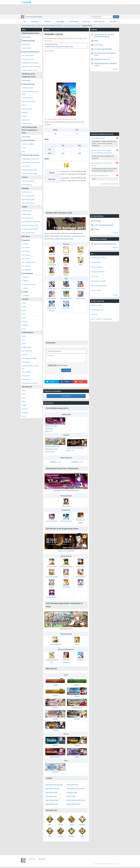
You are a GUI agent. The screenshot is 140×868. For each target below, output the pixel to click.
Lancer (24, 310)
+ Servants (112, 21)
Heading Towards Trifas (29, 170)
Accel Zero (86, 21)
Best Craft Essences (28, 203)
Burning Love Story (28, 59)
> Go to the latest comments (109, 184)
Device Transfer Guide (98, 138)
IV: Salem (25, 288)
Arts (23, 340)
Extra (24, 329)
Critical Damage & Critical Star (30, 367)
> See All (115, 69)
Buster (24, 344)
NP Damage (26, 362)
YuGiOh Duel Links (97, 310)
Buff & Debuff (26, 372)
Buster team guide (51, 793)
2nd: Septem (26, 251)
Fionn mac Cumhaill (28, 101)
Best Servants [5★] (28, 196)
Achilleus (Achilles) (28, 144)
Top (24, 21)
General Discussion (28, 181)
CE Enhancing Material (29, 383)
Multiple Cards (27, 347)
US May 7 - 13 (77, 463)
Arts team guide (72, 793)
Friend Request (27, 185)
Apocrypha (60, 21)
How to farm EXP (73, 786)
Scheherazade (96, 262)
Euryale (24, 116)
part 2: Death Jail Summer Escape (62, 239)
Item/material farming (52, 790)
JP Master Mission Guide (30, 229)
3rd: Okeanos (26, 255)
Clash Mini (94, 314)
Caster (24, 318)
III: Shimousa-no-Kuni (29, 284)
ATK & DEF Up (27, 351)
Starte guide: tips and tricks (54, 786)
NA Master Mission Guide (30, 225)
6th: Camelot (26, 266)
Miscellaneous (26, 379)
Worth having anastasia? (99, 286)
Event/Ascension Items (98, 258)
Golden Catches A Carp (30, 70)
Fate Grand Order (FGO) (34, 17)
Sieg (23, 151)
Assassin (25, 321)
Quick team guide (51, 797)
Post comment (66, 371)
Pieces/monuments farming (76, 790)
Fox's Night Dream (28, 55)
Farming (47, 21)
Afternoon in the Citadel (30, 174)
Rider (24, 314)
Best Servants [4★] (28, 199)
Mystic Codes (71, 797)
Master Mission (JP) (52, 805)
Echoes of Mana (96, 305)
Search (116, 17)
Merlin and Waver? (97, 267)
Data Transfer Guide (52, 801)
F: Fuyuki (25, 244)
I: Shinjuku (25, 277)
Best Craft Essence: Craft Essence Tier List (50, 26)
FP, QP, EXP (26, 376)
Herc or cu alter (96, 290)
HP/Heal (25, 355)
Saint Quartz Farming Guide (76, 801)
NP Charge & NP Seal (29, 358)
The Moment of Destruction (31, 162)
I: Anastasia (26, 295)
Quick (24, 336)
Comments (34, 21)
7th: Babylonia (26, 270)
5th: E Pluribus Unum (29, 262)
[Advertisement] (70, 9)
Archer (24, 307)
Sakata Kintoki (27, 48)
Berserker (25, 325)
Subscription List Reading (30, 63)
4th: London (26, 259)
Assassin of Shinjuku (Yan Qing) (30, 93)
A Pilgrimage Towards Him (30, 159)
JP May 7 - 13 (55, 463)
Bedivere (25, 112)
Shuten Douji (26, 44)
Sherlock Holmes (27, 88)
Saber (24, 303)
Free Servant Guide (28, 233)
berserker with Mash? (98, 272)
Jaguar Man (26, 120)
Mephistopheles (27, 124)
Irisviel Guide (73, 21)
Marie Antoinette (27, 109)
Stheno (24, 105)
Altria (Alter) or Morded (98, 281)
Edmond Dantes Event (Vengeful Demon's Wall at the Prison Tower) (101, 152)
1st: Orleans (26, 248)
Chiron (24, 148)
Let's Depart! (26, 166)
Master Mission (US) (74, 805)
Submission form (66, 397)
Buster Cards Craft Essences (72, 26)
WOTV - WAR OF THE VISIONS (101, 319)
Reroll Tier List (100, 21)
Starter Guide (26, 214)
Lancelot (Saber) (27, 98)
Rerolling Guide (27, 211)
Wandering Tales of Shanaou (31, 67)
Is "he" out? (95, 276)
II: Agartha (25, 281)
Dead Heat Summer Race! (77, 122)
